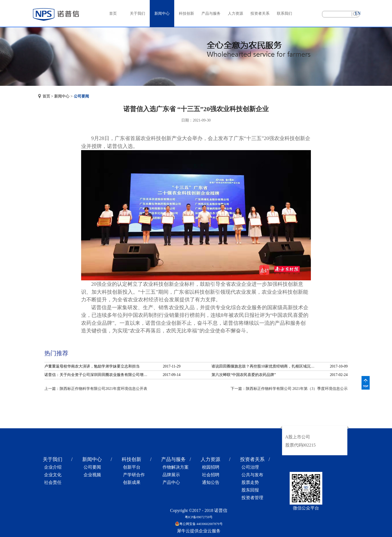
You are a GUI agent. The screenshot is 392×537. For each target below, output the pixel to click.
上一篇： (96, 389)
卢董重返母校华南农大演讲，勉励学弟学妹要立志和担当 (92, 366)
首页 (113, 13)
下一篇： (289, 389)
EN (358, 13)
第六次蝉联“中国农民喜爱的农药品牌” (244, 375)
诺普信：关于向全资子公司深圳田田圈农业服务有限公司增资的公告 (97, 375)
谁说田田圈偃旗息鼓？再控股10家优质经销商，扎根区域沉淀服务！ (265, 366)
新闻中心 (62, 96)
